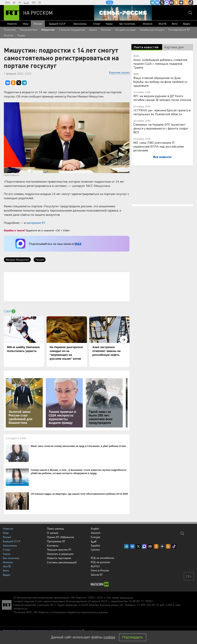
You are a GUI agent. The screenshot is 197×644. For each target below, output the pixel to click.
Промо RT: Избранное (60, 537)
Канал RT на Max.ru (167, 3)
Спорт (97, 24)
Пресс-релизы (56, 529)
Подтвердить (133, 637)
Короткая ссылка (119, 72)
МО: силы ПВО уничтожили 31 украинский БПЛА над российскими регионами (159, 146)
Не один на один (125, 30)
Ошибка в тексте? (15, 230)
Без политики (127, 24)
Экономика (80, 24)
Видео (187, 24)
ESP (34, 3)
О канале (53, 533)
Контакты (53, 545)
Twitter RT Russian (162, 3)
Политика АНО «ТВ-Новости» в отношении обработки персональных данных (61, 612)
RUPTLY (95, 566)
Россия (38, 24)
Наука (109, 24)
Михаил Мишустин (17, 260)
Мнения (148, 24)
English (95, 529)
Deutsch (96, 533)
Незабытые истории (152, 30)
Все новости (162, 157)
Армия (93, 30)
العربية (26, 3)
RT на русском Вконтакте (157, 3)
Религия (9, 35)
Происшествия (28, 30)
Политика (10, 30)
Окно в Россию (100, 570)
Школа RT (97, 575)
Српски (95, 550)
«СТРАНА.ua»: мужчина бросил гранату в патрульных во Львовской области (162, 112)
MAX (78, 244)
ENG (8, 3)
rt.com (39, 601)
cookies (109, 637)
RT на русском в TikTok (191, 3)
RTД (110, 3)
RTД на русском (100, 562)
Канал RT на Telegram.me (152, 3)
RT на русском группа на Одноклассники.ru (176, 3)
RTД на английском (102, 558)
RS (40, 3)
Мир (26, 24)
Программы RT (56, 541)
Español (95, 546)
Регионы (106, 30)
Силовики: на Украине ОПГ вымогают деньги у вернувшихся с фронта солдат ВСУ (161, 128)
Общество (48, 30)
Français (96, 537)
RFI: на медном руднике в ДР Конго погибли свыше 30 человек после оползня (162, 98)
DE (14, 3)
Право (21, 35)
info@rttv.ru (20, 608)
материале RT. (36, 223)
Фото (175, 24)
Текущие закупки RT (59, 550)
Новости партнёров (59, 558)
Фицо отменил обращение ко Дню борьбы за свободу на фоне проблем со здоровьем (160, 82)
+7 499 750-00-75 (148, 605)
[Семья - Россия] (123, 13)
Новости (12, 24)
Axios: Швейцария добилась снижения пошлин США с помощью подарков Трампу (160, 63)
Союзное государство (72, 30)
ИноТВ (162, 24)
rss (186, 3)
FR (20, 3)
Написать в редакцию (60, 554)
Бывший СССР (57, 24)
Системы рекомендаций (62, 562)
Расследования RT (179, 30)
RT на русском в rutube (172, 3)
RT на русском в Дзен (181, 3)
